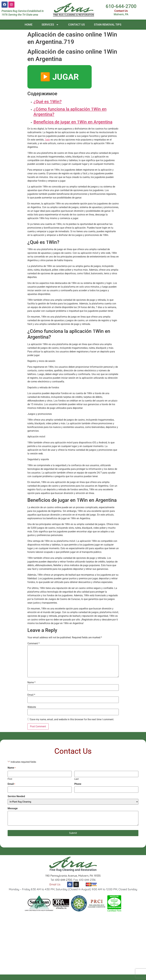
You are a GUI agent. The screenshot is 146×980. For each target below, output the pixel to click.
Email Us (55, 884)
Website (32, 707)
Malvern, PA (121, 14)
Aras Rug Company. (43, 977)
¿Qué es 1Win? (48, 102)
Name (31, 682)
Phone (78, 784)
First (10, 779)
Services (50, 25)
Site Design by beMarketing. (95, 977)
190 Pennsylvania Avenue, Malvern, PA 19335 (73, 876)
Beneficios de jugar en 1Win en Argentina (73, 122)
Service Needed (16, 796)
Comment (33, 643)
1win (47, 140)
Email (31, 695)
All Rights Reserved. (67, 977)
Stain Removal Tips (108, 25)
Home (29, 25)
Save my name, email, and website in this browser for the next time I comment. (72, 719)
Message (13, 808)
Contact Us (121, 11)
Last (77, 779)
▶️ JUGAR (60, 77)
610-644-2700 (121, 6)
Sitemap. (117, 977)
